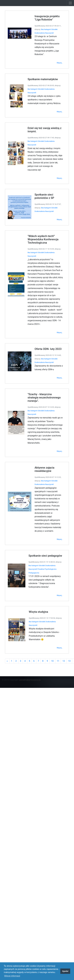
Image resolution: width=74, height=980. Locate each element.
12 (61, 628)
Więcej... (58, 88)
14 (71, 628)
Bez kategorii (45, 58)
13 (66, 628)
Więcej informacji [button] (12, 976)
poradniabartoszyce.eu (30, 680)
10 (51, 628)
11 (56, 628)
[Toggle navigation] (70, 3)
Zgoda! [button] (65, 971)
